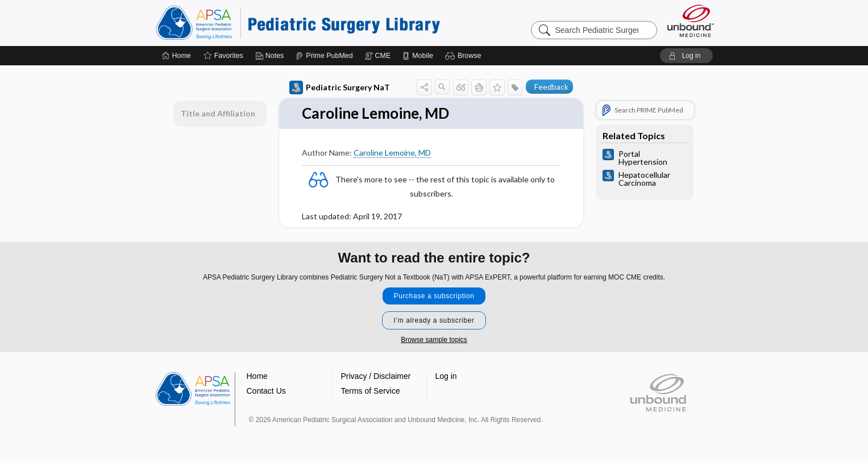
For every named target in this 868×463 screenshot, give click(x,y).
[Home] (176, 56)
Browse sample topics (434, 340)
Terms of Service (371, 391)
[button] (465, 56)
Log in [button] (446, 376)
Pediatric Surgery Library (298, 23)
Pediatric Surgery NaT (340, 87)
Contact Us (266, 391)
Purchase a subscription (434, 296)
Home (257, 376)
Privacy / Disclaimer (376, 376)
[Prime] (324, 56)
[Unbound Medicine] (691, 21)
